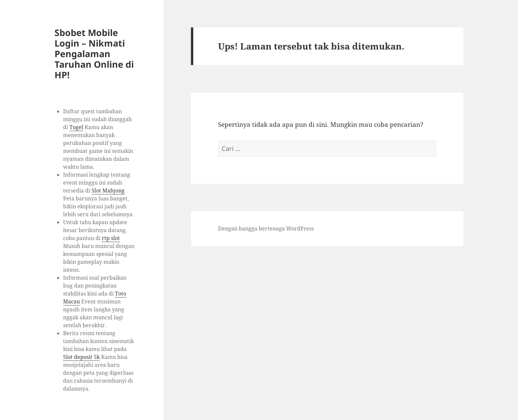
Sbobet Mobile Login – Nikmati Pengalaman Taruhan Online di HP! (94, 54)
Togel (76, 127)
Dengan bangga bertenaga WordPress (266, 228)
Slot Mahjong (108, 191)
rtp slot (111, 238)
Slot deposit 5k (81, 357)
